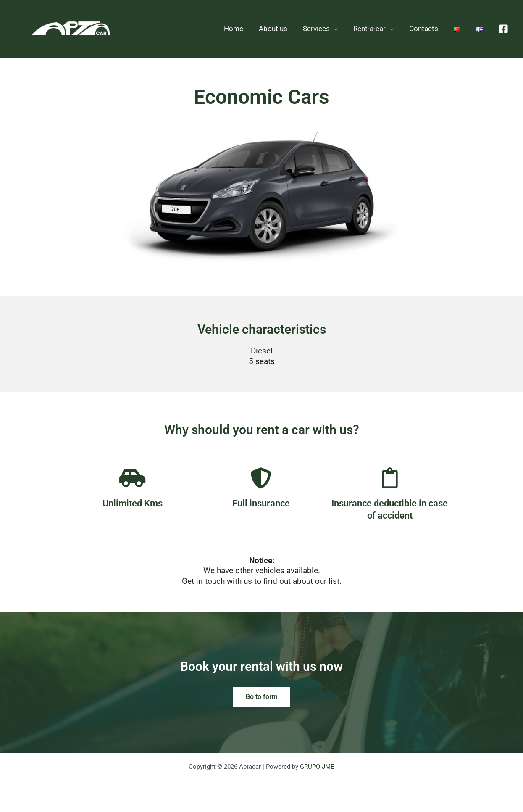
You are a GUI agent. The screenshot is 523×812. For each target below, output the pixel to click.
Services (322, 29)
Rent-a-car (374, 29)
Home (242, 29)
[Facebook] (503, 29)
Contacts (427, 29)
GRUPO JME (317, 767)
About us (280, 29)
